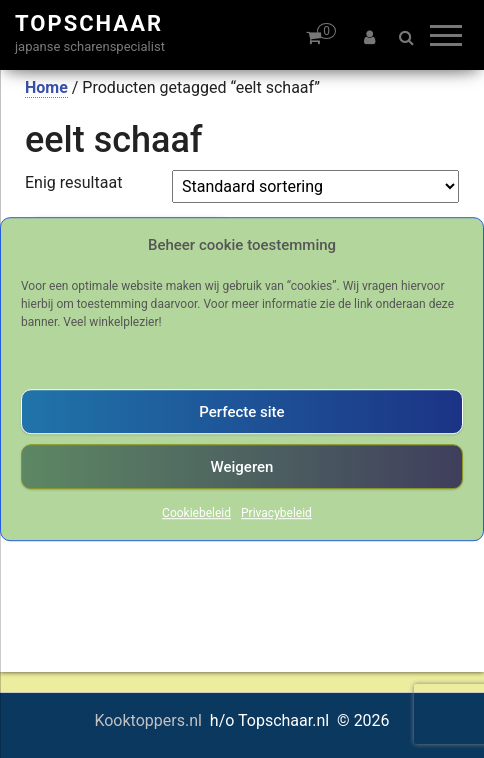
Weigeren (242, 467)
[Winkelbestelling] (315, 186)
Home (46, 87)
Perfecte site (241, 412)
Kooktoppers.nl (149, 720)
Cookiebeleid (196, 513)
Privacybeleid (276, 513)
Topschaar (89, 23)
